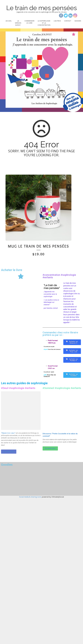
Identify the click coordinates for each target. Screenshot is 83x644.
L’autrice (57, 21)
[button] (72, 342)
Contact (68, 21)
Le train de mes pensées (42, 8)
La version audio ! (18, 23)
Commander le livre (29, 22)
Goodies (78, 21)
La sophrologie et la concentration (44, 23)
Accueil (9, 21)
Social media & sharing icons (30, 497)
